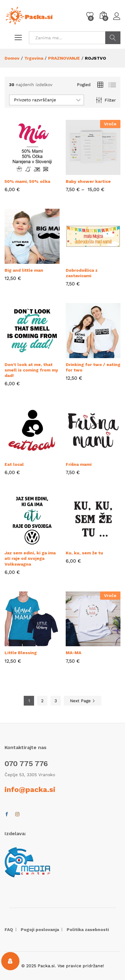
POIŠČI (113, 38)
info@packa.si (30, 790)
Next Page (83, 701)
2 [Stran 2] (42, 701)
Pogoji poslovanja (40, 929)
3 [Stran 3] (56, 701)
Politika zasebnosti (88, 929)
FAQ (9, 929)
